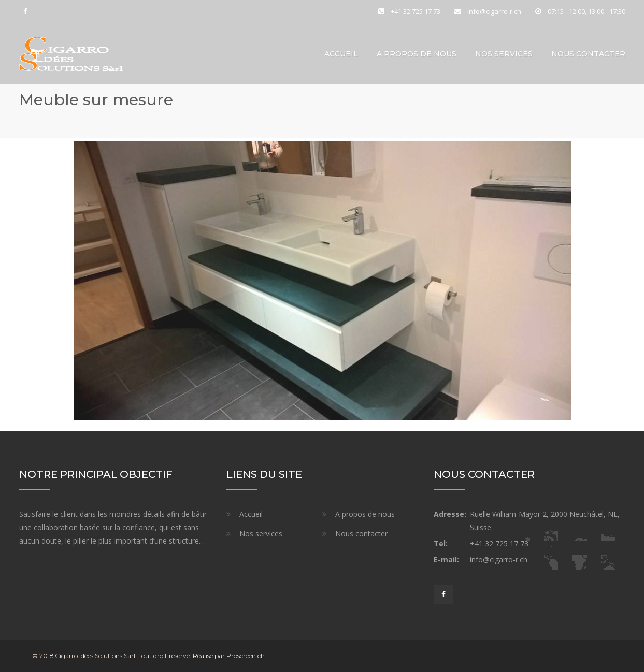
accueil (341, 54)
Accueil (251, 514)
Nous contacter (588, 54)
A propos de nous (417, 54)
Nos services (504, 54)
